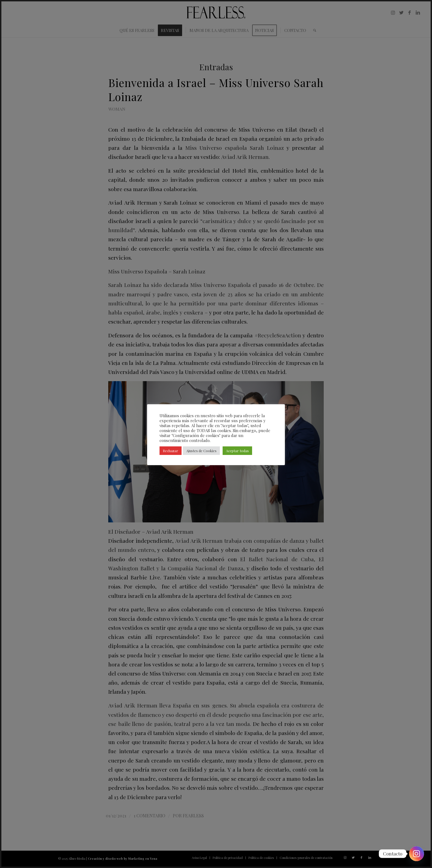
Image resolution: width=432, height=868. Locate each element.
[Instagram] (417, 854)
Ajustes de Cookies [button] (201, 451)
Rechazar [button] (171, 451)
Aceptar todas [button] (237, 451)
